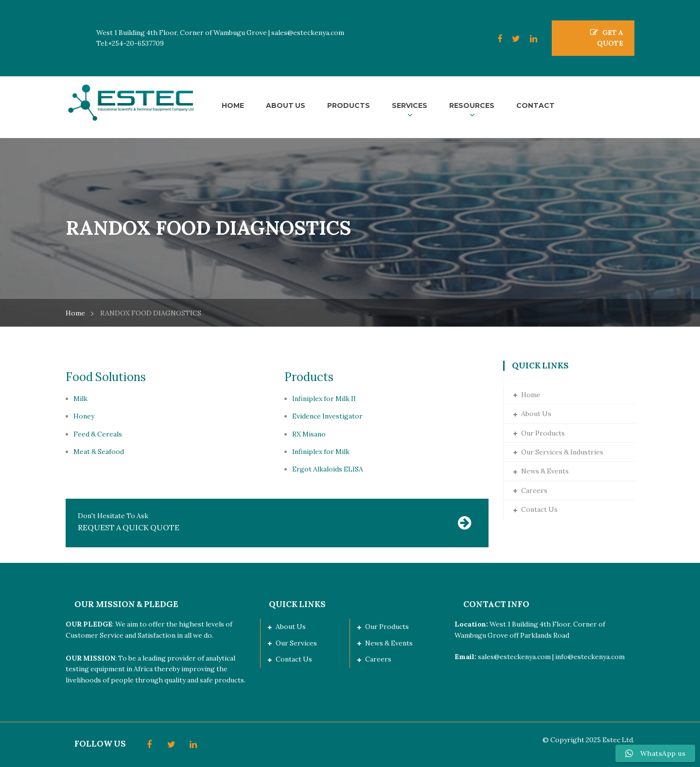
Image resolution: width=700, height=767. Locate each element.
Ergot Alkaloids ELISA (328, 469)
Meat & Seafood (99, 452)
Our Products (543, 433)
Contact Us (539, 509)
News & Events (545, 471)
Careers (534, 490)
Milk (80, 399)
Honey (84, 416)
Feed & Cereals (98, 434)
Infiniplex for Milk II (324, 399)
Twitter (511, 39)
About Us (536, 414)
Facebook (495, 39)
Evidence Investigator (327, 416)
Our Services (296, 643)
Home (75, 313)
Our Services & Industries (562, 452)
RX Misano (309, 434)
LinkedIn (529, 39)
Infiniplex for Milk (321, 452)
